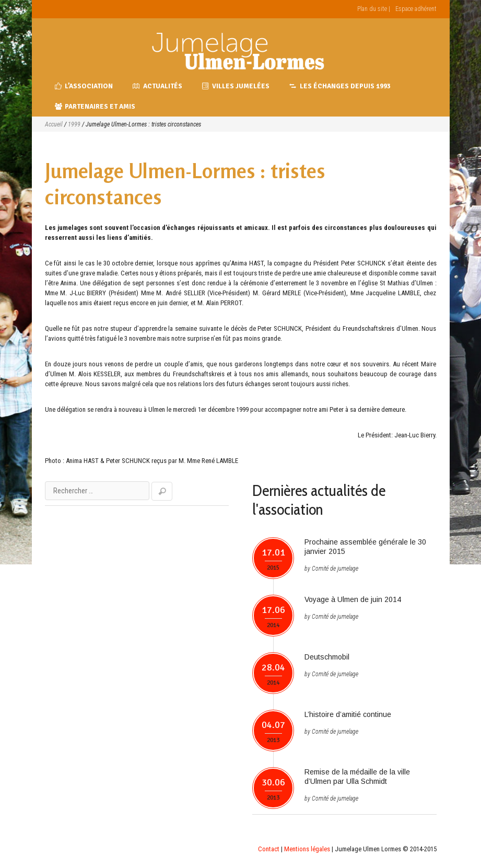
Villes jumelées (236, 86)
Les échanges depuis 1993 (340, 86)
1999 (74, 124)
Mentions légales (307, 849)
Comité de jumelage (335, 569)
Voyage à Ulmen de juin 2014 (353, 599)
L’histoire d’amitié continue (348, 714)
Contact (269, 849)
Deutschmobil (327, 657)
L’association (84, 86)
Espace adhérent (416, 9)
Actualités (157, 86)
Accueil (54, 124)
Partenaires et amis (95, 107)
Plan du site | (374, 9)
